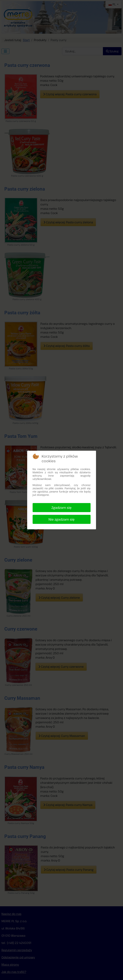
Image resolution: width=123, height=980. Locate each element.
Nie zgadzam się (61, 519)
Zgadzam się (61, 508)
